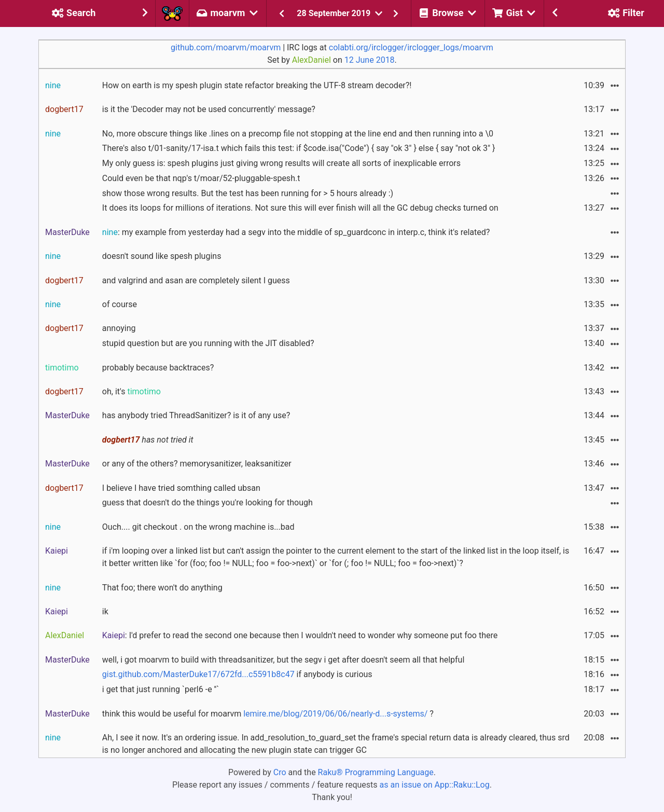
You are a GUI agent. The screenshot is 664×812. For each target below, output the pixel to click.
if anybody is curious (237, 674)
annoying (119, 328)
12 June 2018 (370, 60)
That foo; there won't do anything (162, 588)
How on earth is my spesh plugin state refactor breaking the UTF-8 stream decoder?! (257, 85)
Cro (280, 772)
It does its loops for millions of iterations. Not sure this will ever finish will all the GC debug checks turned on (300, 208)
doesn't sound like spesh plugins (162, 256)
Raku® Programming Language (376, 772)
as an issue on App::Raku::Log (435, 785)
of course (120, 304)
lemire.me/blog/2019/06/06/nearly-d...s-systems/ (335, 714)
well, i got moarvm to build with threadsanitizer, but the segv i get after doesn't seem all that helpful (283, 660)
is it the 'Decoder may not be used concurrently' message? (209, 109)
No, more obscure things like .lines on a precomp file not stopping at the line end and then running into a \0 (298, 134)
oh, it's (132, 391)
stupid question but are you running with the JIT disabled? (208, 343)
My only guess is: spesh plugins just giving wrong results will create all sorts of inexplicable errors (281, 163)
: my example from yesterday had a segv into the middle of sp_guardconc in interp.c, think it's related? (296, 232)
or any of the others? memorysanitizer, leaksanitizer (197, 464)
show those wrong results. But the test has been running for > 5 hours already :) (248, 193)
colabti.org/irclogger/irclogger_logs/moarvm (411, 47)
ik (105, 611)
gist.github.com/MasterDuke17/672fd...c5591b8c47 (198, 674)
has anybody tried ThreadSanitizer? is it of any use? (196, 415)
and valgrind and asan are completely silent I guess (196, 280)
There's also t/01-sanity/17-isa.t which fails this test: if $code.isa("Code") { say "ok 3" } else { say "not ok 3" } (299, 148)
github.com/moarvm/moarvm (226, 47)
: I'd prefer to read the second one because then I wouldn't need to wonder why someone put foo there (300, 635)
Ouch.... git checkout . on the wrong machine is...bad (198, 527)
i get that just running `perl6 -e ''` (161, 689)
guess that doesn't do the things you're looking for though (208, 503)
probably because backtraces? (158, 368)
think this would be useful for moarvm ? (268, 714)
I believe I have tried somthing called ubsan (181, 488)
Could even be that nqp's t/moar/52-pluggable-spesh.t (201, 178)
